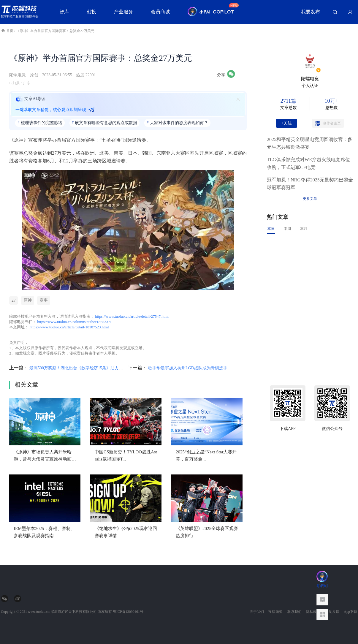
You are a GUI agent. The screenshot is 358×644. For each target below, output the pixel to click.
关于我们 (257, 612)
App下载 (350, 612)
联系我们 (294, 612)
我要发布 (311, 12)
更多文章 (310, 199)
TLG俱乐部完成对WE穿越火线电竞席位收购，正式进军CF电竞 (308, 163)
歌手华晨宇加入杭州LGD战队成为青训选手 (188, 368)
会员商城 (160, 12)
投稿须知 (275, 612)
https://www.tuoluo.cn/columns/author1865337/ (74, 322)
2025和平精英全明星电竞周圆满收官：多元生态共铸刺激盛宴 (310, 143)
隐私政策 (313, 612)
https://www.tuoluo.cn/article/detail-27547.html (132, 316)
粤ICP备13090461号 (128, 612)
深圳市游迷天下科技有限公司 (74, 612)
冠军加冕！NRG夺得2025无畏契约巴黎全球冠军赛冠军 (310, 184)
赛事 (44, 300)
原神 (28, 300)
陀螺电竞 (18, 75)
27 (14, 300)
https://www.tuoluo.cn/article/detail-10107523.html (69, 327)
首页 (8, 31)
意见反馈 (332, 612)
